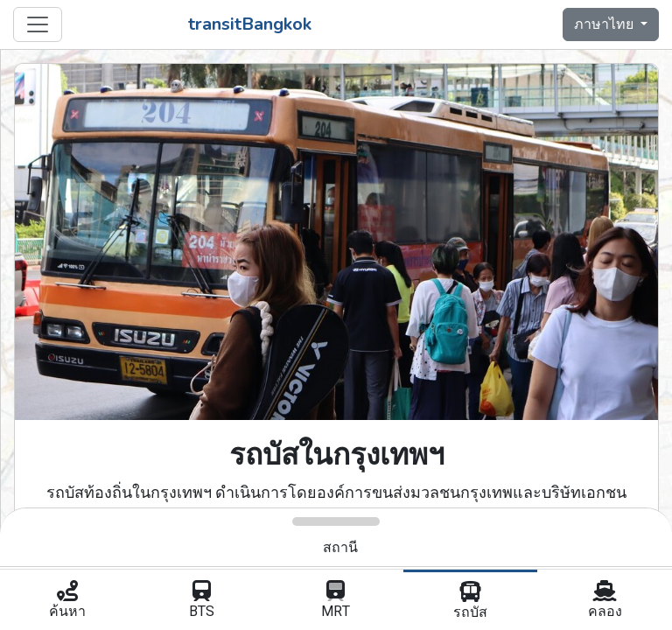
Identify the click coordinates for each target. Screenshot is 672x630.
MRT (336, 601)
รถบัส (471, 602)
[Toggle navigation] (38, 24)
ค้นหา (67, 601)
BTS (202, 601)
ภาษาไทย (605, 24)
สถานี (340, 548)
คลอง (605, 601)
